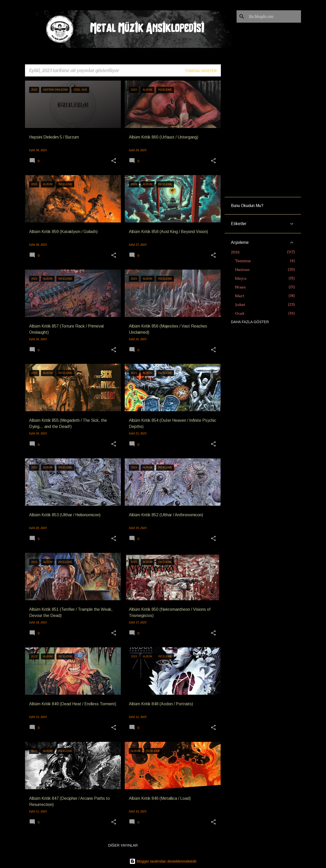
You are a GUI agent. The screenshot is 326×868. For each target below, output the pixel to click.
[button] (114, 161)
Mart (240, 296)
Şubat (240, 305)
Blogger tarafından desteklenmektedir (163, 861)
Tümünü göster (201, 71)
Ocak (240, 313)
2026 (235, 252)
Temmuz (243, 261)
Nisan (240, 287)
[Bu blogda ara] (274, 16)
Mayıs (241, 278)
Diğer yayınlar (123, 845)
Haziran (242, 270)
